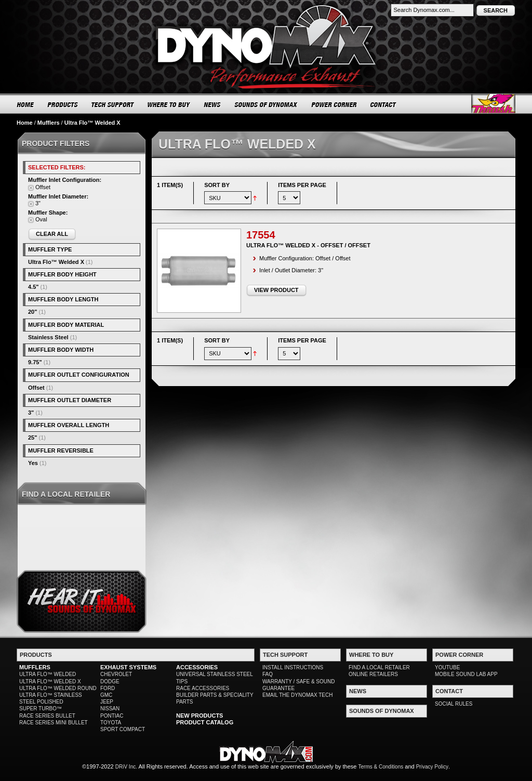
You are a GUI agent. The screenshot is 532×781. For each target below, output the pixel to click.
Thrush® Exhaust (493, 104)
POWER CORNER (334, 104)
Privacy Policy (432, 767)
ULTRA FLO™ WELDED (48, 674)
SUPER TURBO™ (41, 709)
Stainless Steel (48, 337)
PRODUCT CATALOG (205, 722)
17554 (261, 235)
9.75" (35, 362)
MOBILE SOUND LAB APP (466, 674)
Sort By (217, 185)
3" (31, 413)
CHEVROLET (116, 674)
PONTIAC (112, 716)
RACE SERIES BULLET (47, 716)
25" (32, 438)
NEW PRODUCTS (199, 716)
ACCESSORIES (197, 667)
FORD (108, 688)
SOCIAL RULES (454, 704)
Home (25, 123)
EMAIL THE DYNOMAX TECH (297, 695)
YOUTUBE (447, 667)
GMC (106, 695)
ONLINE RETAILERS (373, 674)
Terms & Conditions (381, 767)
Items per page (302, 185)
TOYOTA (111, 723)
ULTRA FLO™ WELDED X (50, 681)
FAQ (268, 674)
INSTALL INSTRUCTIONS (293, 667)
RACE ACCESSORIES (203, 688)
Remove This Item (31, 188)
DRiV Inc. (126, 767)
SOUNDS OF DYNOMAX (266, 104)
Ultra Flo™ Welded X (56, 262)
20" (32, 312)
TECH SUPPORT (113, 104)
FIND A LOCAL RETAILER (379, 667)
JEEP (107, 702)
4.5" (34, 287)
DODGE (110, 681)
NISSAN (110, 709)
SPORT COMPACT (123, 729)
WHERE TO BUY (169, 104)
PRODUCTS (63, 104)
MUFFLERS (35, 667)
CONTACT (384, 104)
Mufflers (49, 123)
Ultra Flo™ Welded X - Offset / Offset (308, 245)
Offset (36, 388)
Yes (33, 463)
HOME (25, 104)
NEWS (212, 104)
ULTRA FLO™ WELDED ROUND (58, 688)
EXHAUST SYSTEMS (128, 667)
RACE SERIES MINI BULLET (54, 723)
